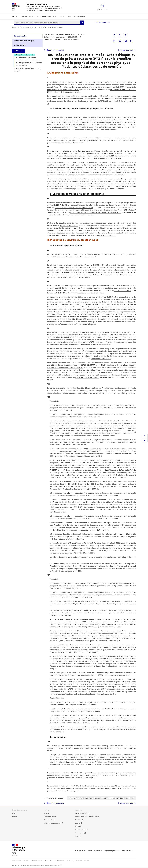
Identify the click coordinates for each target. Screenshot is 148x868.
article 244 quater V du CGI (86, 377)
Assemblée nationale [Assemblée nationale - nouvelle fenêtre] (81, 813)
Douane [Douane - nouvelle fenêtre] (78, 823)
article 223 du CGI (106, 235)
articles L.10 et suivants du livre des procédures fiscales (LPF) (71, 257)
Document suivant (126, 50)
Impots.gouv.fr (80, 833)
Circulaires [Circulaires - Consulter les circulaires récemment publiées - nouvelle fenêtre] (78, 820)
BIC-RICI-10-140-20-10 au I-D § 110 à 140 (107, 158)
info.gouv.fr (80, 851)
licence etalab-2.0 (54, 865)
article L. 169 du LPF (126, 746)
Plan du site (48, 861)
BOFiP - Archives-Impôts (77, 16)
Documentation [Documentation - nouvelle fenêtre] (49, 820)
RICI (41, 27)
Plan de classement (26, 27)
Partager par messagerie (131, 41)
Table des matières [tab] (21, 36)
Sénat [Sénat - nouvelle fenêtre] (77, 836)
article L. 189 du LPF (71, 773)
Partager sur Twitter (120, 41)
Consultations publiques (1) (47, 16)
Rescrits (62, 16)
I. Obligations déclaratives (25, 55)
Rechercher (82, 23)
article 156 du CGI (104, 156)
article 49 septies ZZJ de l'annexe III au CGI (79, 117)
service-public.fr (94, 851)
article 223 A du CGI (59, 205)
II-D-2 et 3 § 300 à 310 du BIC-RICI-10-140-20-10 (74, 207)
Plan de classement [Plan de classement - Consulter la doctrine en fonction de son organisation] (27, 16)
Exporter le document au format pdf (114, 35)
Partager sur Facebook (114, 41)
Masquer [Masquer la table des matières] (20, 51)
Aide (14, 813)
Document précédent (55, 50)
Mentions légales (37, 861)
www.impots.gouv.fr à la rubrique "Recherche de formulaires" (95, 212)
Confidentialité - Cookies (62, 861)
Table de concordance (51, 817)
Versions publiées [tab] (20, 45)
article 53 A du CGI (125, 125)
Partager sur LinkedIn (126, 41)
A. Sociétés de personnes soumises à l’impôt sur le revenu (29, 59)
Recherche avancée (102, 22)
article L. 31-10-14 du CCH (96, 265)
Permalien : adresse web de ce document (126, 35)
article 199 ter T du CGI (100, 358)
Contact (15, 817)
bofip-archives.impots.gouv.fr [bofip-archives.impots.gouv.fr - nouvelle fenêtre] (52, 823)
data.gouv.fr (126, 851)
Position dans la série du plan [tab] (24, 41)
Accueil (15, 16)
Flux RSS (46, 813)
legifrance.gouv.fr (111, 851)
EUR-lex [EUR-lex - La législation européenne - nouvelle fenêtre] (77, 826)
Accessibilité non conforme (21, 861)
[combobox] (47, 23)
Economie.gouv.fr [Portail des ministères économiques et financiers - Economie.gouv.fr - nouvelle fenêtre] (80, 830)
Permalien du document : (54, 798)
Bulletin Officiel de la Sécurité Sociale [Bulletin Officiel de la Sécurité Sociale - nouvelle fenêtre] (86, 817)
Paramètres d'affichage (82, 861)
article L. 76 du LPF (55, 293)
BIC (35, 27)
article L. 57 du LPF (122, 290)
